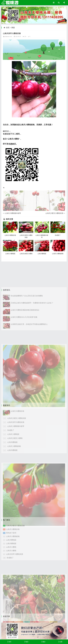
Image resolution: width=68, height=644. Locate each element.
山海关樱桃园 (42, 254)
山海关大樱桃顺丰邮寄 (13, 213)
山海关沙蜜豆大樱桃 (26, 254)
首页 (8, 28)
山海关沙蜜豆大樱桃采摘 (54, 213)
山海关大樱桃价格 (10, 235)
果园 (13, 28)
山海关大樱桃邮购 (58, 254)
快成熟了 (58, 235)
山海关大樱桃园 (10, 254)
